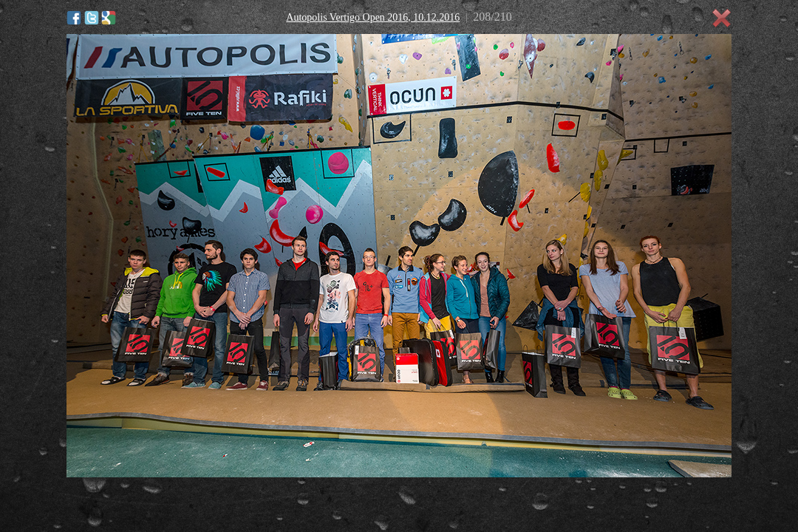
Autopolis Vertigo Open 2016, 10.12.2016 (373, 17)
